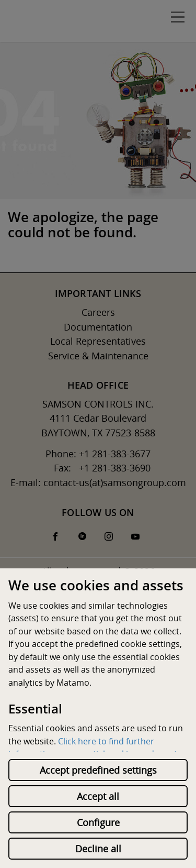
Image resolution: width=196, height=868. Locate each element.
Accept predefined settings (98, 770)
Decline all (98, 849)
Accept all (98, 796)
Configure (98, 822)
